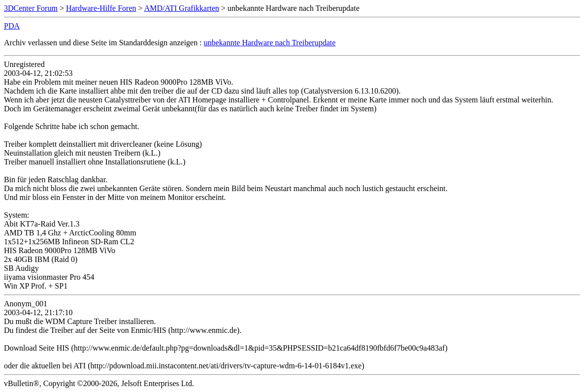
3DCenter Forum (31, 8)
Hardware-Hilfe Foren (101, 8)
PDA (12, 26)
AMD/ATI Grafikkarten (182, 8)
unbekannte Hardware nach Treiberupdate (270, 43)
